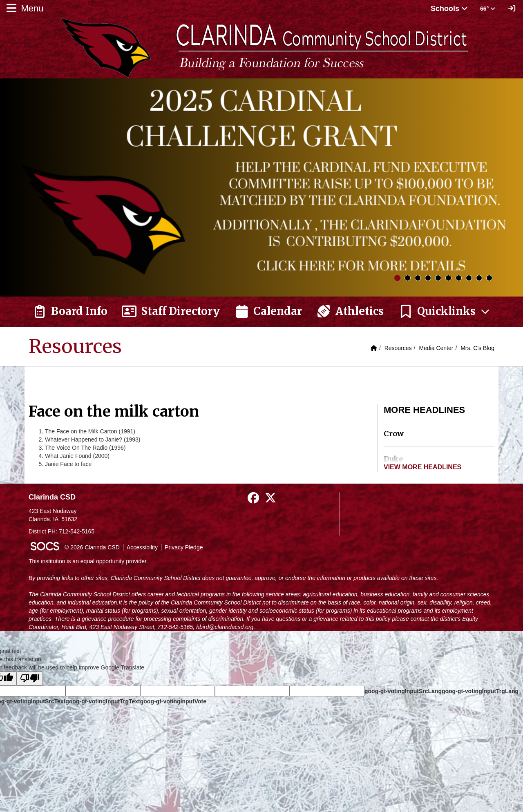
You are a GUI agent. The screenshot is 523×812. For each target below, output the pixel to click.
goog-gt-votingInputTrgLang (480, 691)
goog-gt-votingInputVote (173, 701)
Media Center (436, 348)
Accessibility (142, 547)
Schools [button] (449, 9)
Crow (394, 434)
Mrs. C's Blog (477, 348)
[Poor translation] (30, 679)
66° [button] (488, 9)
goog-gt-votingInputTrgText (103, 701)
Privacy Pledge (184, 547)
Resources (398, 348)
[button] (445, 312)
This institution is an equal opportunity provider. (88, 561)
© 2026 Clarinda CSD (92, 547)
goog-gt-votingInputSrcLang (403, 691)
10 (489, 278)
